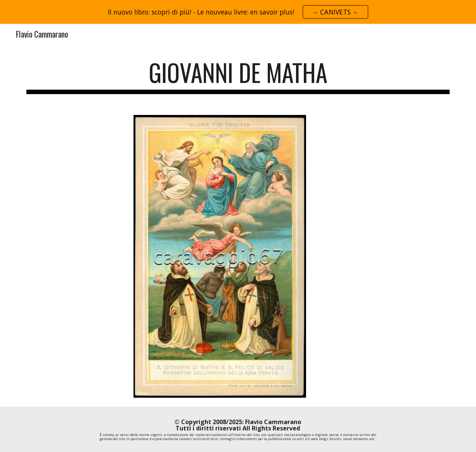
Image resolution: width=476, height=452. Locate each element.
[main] (238, 76)
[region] (238, 12)
